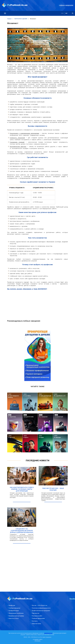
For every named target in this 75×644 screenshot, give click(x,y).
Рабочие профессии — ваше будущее (53, 489)
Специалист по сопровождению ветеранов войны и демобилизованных (22, 531)
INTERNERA (37, 641)
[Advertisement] (37, 304)
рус (62, 13)
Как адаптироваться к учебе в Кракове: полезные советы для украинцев (22, 489)
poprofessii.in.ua (48, 633)
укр (66, 13)
